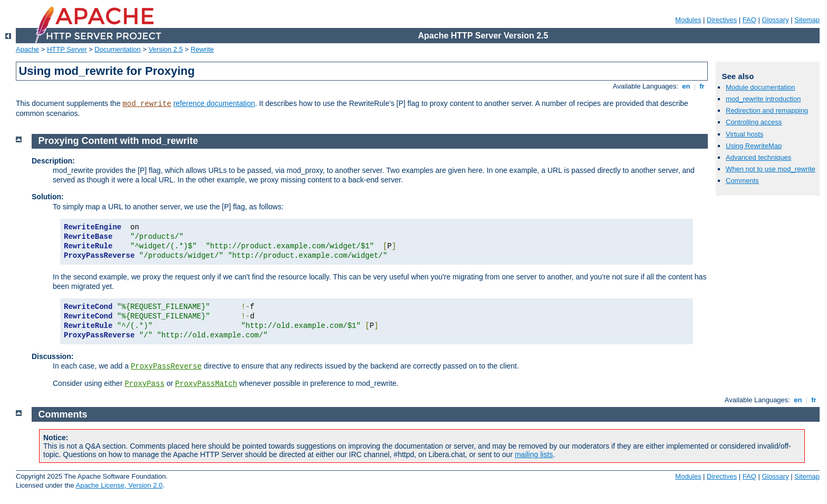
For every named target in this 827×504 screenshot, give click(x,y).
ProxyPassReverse (166, 366)
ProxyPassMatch (206, 384)
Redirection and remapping (767, 110)
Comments (742, 181)
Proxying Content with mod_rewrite (118, 141)
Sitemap (807, 20)
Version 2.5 (166, 49)
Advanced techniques (758, 157)
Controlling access (754, 122)
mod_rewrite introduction (763, 99)
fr (702, 86)
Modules (688, 20)
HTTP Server (67, 49)
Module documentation (761, 87)
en (686, 86)
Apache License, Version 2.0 (119, 485)
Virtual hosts (744, 134)
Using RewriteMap (754, 146)
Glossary (775, 20)
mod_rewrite (147, 104)
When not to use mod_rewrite (771, 169)
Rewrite (203, 49)
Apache (27, 49)
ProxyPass (145, 384)
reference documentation (214, 103)
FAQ (749, 20)
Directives (722, 20)
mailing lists (534, 454)
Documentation (117, 49)
